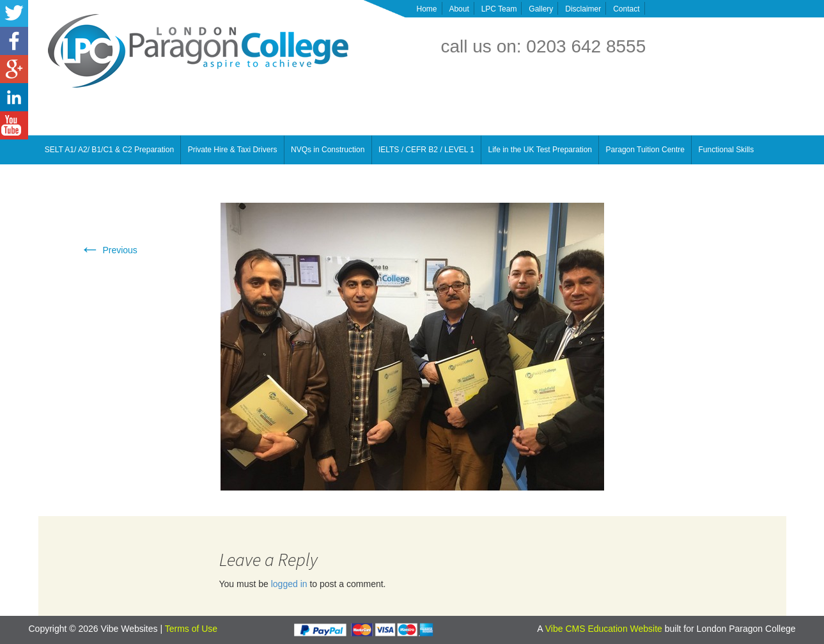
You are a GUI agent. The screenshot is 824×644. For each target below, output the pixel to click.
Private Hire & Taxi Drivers (233, 150)
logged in (289, 584)
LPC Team (499, 9)
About (459, 9)
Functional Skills (727, 150)
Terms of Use (191, 629)
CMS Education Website (613, 629)
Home (427, 9)
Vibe (556, 629)
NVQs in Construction (328, 150)
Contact (626, 9)
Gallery (541, 9)
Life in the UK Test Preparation (540, 150)
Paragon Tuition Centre (645, 150)
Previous (109, 250)
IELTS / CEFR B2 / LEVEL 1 (426, 150)
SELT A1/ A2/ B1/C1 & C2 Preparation (109, 150)
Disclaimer (583, 9)
